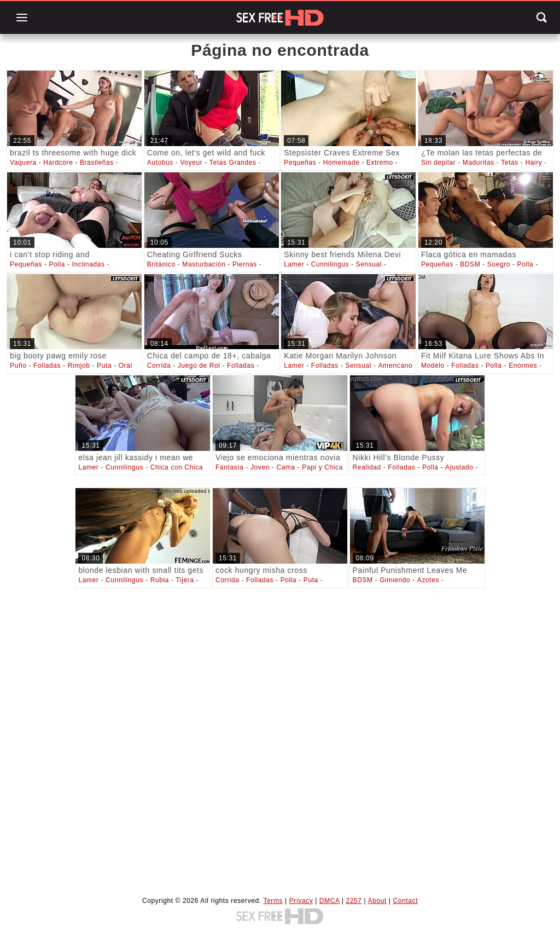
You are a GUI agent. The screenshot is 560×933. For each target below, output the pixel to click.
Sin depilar (438, 163)
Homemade (342, 163)
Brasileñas (97, 163)
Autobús (160, 163)
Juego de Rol (199, 366)
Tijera (185, 580)
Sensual (369, 264)
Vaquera (23, 163)
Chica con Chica (177, 467)
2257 (354, 901)
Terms (273, 901)
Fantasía (230, 467)
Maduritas (479, 163)
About (377, 901)
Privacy (301, 901)
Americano (395, 366)
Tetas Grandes (233, 163)
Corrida (159, 366)
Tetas (510, 163)
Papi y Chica (322, 467)
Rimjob (79, 366)
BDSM (470, 264)
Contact (406, 901)
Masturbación (204, 264)
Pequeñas (300, 163)
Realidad (367, 467)
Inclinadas (89, 264)
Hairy (533, 163)
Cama (285, 467)
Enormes (523, 366)
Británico (161, 264)
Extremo (380, 163)
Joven (260, 467)
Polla (57, 264)
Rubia (160, 580)
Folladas (47, 366)
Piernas (245, 264)
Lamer (294, 264)
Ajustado (459, 467)
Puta (104, 366)
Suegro (499, 264)
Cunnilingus (330, 264)
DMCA (329, 901)
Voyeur (191, 163)
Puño (18, 366)
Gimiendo (395, 580)
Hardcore (58, 163)
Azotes (428, 580)
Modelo (433, 366)
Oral (126, 366)
